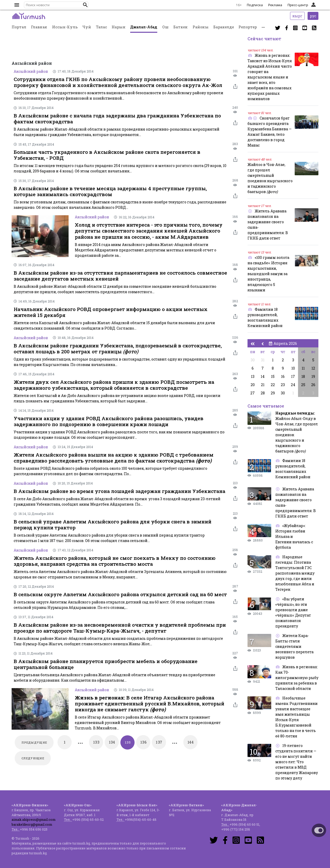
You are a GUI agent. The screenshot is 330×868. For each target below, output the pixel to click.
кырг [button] (297, 16)
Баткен (180, 27)
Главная (39, 27)
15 (273, 376)
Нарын (119, 27)
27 (253, 393)
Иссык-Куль (65, 27)
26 (313, 385)
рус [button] (313, 16)
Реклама (275, 5)
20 (253, 385)
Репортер (248, 27)
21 (263, 385)
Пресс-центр (298, 5)
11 (303, 368)
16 (283, 376)
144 (191, 742)
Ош (165, 27)
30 (253, 360)
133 (96, 742)
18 (303, 376)
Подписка (255, 5)
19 (313, 376)
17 (293, 376)
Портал (19, 27)
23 (283, 385)
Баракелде (224, 27)
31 (263, 360)
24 (293, 385)
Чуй (87, 27)
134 (112, 742)
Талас (101, 27)
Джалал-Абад (144, 27)
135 (128, 742)
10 (293, 368)
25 (303, 385)
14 (263, 376)
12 (313, 368)
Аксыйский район (31, 71)
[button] (85, 5)
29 (273, 393)
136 (143, 742)
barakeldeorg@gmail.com (32, 824)
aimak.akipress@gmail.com (34, 819)
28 (263, 393)
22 (273, 385)
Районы (201, 27)
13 (253, 376)
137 (159, 742)
